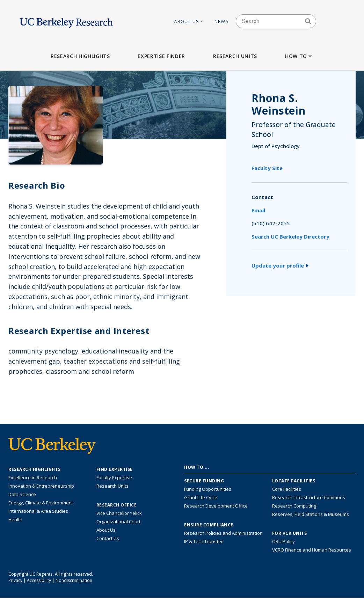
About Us (189, 21)
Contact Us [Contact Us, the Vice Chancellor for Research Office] (108, 538)
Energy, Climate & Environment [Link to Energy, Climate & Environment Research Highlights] (41, 503)
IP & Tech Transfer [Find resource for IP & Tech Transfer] (203, 541)
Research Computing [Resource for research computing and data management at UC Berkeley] (294, 506)
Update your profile (280, 265)
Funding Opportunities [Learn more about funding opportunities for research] (208, 489)
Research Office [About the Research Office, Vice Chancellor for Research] (117, 505)
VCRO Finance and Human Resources (312, 550)
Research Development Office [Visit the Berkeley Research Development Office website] (216, 506)
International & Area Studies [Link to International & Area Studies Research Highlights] (38, 511)
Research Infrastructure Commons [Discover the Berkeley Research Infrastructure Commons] (309, 497)
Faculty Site (267, 168)
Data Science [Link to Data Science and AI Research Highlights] (22, 494)
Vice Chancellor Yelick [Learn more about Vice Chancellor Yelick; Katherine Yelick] (119, 513)
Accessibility (39, 580)
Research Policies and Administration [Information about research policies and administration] (223, 533)
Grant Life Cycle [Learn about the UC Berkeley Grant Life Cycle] (201, 497)
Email (258, 210)
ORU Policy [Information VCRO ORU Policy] (283, 541)
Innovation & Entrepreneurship (41, 486)
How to (299, 56)
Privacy (15, 580)
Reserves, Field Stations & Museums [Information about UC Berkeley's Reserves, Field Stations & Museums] (311, 514)
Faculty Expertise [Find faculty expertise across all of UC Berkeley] (114, 477)
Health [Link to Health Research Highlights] (15, 519)
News (222, 21)
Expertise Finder (161, 56)
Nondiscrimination (74, 580)
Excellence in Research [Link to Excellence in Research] (33, 477)
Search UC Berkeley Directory (290, 236)
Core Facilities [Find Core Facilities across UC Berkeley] (287, 489)
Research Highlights (80, 56)
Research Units (235, 56)
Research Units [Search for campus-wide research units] (112, 486)
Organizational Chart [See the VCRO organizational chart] (118, 522)
